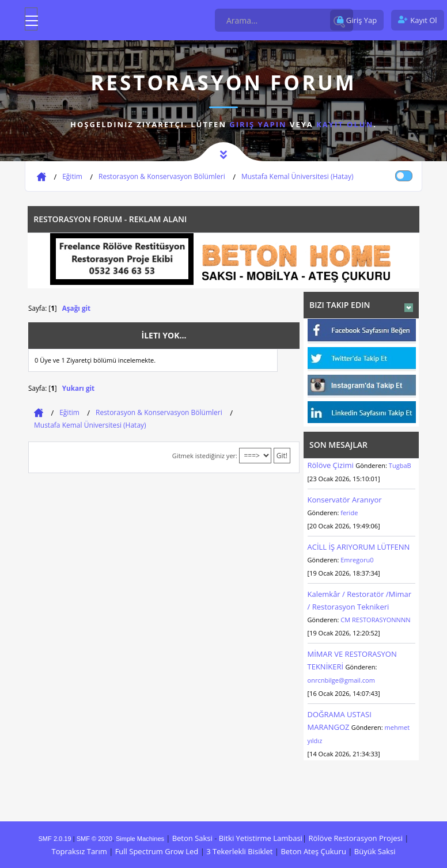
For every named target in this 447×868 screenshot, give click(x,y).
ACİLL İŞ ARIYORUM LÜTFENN (359, 547)
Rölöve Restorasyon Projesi (355, 838)
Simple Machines (140, 839)
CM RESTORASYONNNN (375, 620)
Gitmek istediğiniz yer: (205, 456)
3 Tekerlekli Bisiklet (239, 851)
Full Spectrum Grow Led (157, 851)
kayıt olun (345, 124)
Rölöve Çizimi (332, 465)
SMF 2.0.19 (55, 839)
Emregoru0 (357, 560)
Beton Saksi (192, 838)
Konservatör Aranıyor (345, 500)
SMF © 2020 (94, 839)
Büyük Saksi (375, 851)
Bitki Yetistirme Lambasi (261, 838)
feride (349, 513)
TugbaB (400, 465)
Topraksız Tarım (79, 851)
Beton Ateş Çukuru (313, 851)
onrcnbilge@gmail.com (341, 680)
